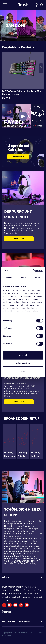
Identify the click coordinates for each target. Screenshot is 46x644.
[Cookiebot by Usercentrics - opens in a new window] (33, 271)
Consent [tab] (8, 278)
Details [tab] (23, 278)
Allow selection (23, 363)
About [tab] (38, 278)
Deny (23, 371)
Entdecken (18, 157)
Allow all (23, 355)
